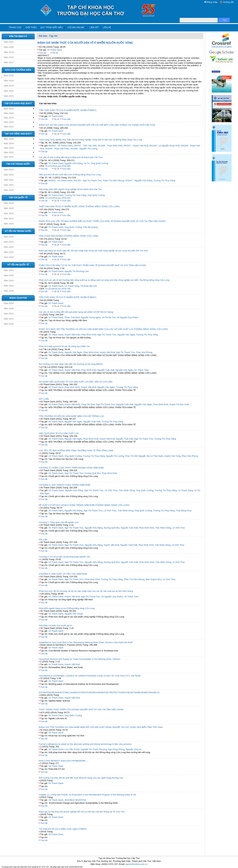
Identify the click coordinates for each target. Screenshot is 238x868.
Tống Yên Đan (88, 404)
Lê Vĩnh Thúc (111, 490)
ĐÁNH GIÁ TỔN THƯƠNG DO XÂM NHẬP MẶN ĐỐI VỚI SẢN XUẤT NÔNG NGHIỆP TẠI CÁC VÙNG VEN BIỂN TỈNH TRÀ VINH (101, 727)
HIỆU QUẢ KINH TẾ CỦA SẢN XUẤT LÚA (59, 433)
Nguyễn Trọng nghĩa (91, 317)
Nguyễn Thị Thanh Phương (94, 749)
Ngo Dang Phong (116, 749)
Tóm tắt (42, 53)
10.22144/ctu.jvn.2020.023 (58, 198)
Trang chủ (15, 27)
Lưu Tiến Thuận (72, 749)
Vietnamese (217, 47)
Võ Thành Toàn (141, 370)
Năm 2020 (9, 47)
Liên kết (94, 27)
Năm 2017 (9, 62)
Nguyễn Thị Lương (115, 456)
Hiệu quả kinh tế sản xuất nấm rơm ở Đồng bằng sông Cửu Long (70, 175)
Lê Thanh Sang (72, 286)
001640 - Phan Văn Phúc (57, 149)
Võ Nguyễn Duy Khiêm (112, 597)
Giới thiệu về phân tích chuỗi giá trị (55, 625)
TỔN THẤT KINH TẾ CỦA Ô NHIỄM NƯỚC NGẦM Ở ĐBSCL (68, 110)
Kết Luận (43, 540)
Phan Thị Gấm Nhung (134, 579)
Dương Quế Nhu (93, 473)
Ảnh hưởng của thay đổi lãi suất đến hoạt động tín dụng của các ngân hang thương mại (81, 778)
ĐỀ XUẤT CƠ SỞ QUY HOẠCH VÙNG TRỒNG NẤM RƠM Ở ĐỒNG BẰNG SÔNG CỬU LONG (84, 505)
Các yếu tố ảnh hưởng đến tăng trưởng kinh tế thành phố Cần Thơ (71, 157)
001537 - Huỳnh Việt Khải (136, 146)
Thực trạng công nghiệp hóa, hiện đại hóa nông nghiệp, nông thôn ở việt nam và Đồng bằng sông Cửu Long (90, 140)
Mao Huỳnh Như (154, 579)
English (228, 47)
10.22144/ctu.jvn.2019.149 (58, 289)
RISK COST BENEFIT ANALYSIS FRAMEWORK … (64, 761)
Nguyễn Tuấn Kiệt (106, 370)
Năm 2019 (9, 52)
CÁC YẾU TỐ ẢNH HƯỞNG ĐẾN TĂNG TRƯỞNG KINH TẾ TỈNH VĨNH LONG (76, 451)
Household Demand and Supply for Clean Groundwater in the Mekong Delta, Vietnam (80, 659)
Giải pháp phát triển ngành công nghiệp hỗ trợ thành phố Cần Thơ (70, 189)
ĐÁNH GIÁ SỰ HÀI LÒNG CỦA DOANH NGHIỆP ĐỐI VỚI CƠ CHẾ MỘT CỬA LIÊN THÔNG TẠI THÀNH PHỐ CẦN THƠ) (97, 125)
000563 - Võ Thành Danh (61, 146)
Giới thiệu (31, 27)
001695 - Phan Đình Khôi (110, 146)
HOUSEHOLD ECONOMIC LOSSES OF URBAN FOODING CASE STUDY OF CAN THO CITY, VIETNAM (90, 676)
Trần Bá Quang (90, 227)
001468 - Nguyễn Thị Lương (84, 149)
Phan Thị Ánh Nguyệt (135, 456)
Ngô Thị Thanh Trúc (107, 335)
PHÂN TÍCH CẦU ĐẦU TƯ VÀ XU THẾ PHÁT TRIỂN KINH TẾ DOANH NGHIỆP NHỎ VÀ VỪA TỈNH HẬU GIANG (93, 265)
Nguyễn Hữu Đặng (74, 163)
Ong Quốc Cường (100, 163)
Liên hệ (107, 27)
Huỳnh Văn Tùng (172, 456)
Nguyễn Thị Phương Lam (77, 271)
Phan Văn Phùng (144, 352)
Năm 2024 (9, 81)
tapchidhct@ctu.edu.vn (136, 864)
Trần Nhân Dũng (127, 490)
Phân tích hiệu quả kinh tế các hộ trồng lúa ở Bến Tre (64, 346)
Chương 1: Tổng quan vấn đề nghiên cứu (59, 522)
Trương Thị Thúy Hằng (75, 195)
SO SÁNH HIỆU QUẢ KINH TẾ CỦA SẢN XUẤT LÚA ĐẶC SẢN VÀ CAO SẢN (76, 382)
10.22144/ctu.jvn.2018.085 (58, 166)
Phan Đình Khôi (89, 335)
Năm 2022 (9, 91)
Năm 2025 (9, 75)
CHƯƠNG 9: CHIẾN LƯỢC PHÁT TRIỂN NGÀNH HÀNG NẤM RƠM (71, 468)
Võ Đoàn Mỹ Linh (89, 286)
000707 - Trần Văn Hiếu (85, 146)
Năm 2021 (9, 42)
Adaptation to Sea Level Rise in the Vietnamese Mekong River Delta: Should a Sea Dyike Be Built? (86, 642)
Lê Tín (87, 163)
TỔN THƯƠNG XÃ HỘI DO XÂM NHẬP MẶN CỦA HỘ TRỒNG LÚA (71, 416)
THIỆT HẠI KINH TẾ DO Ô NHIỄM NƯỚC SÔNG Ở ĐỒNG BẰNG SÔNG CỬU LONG (79, 206)
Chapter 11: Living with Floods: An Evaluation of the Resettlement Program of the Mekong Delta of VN (87, 795)
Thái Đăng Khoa (184, 511)
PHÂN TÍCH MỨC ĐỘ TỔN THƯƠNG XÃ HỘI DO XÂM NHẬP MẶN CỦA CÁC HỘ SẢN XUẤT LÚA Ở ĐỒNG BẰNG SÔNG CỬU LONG (103, 329)
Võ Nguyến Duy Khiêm (128, 317)
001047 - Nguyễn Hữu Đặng (139, 180)
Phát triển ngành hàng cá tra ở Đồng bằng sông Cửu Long (67, 608)
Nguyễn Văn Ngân (126, 335)
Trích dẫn (66, 119)
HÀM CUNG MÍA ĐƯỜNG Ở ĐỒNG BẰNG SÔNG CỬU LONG (69, 236)
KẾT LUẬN (44, 399)
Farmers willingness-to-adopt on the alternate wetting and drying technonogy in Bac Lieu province (85, 744)
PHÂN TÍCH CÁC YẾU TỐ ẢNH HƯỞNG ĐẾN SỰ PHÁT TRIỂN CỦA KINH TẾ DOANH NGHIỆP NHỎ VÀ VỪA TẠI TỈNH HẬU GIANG (102, 221)
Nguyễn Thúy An (134, 749)
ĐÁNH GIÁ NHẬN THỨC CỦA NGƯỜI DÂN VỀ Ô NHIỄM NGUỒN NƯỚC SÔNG (85, 43)
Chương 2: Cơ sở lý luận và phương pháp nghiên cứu (65, 557)
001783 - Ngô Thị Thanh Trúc (88, 180)
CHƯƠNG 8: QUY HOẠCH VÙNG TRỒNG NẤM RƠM (65, 485)
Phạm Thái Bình (72, 317)
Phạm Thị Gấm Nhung (113, 180)
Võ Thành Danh (55, 50)
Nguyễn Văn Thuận (74, 614)
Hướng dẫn (228, 2)
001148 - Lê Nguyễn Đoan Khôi (165, 146)
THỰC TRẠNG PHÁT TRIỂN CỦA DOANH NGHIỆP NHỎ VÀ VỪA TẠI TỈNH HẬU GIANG (81, 709)
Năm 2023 (9, 86)
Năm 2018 (9, 57)
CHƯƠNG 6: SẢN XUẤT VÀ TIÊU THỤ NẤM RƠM (63, 574)
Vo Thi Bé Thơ (109, 317)
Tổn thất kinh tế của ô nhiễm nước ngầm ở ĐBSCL (63, 829)
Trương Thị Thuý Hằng (164, 180)
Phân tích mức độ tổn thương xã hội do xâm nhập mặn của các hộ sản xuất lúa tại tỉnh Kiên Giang (86, 591)
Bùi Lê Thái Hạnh (155, 456)
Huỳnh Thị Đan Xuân (179, 404)
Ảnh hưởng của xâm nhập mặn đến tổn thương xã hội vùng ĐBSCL (71, 364)
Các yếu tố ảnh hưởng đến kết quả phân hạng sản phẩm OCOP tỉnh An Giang (76, 312)
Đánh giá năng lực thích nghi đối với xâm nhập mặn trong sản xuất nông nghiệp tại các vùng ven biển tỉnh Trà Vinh (93, 251)
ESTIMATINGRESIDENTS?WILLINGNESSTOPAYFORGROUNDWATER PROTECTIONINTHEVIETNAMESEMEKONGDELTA (99, 692)
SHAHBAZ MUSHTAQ (75, 800)
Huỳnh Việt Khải (72, 335)
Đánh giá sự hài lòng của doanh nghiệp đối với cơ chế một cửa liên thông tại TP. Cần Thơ (82, 812)
